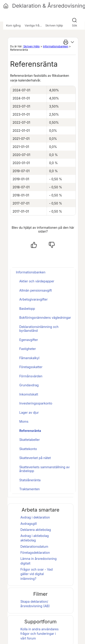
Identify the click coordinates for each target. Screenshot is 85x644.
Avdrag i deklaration (35, 517)
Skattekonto (28, 449)
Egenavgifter (29, 340)
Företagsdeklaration (35, 553)
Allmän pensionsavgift (36, 290)
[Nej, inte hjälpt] (52, 245)
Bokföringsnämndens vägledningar (45, 318)
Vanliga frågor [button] (34, 25)
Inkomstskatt (29, 394)
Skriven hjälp (32, 46)
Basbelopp (27, 309)
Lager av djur (29, 412)
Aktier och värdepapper (37, 281)
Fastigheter (28, 349)
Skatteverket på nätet (35, 458)
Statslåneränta (30, 480)
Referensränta (30, 431)
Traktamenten (29, 489)
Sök (75, 25)
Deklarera (36, 530)
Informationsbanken (56, 46)
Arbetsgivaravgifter (33, 299)
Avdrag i (35, 536)
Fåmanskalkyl (29, 358)
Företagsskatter (31, 367)
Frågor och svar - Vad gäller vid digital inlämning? (37, 574)
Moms (24, 421)
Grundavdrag (29, 385)
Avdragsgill (29, 524)
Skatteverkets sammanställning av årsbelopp (45, 469)
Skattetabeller (29, 440)
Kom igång (13, 25)
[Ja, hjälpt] (34, 245)
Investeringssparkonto (36, 403)
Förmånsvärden (31, 376)
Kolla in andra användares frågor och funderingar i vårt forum (39, 634)
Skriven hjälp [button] (54, 25)
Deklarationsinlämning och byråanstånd (39, 329)
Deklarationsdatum (34, 546)
